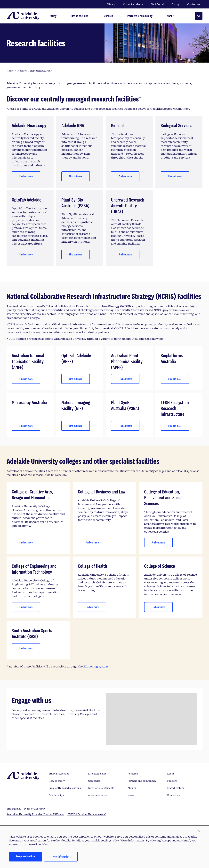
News (131, 795)
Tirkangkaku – (26, 809)
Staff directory (176, 788)
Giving (176, 4)
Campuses (94, 781)
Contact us (194, 4)
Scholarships (56, 795)
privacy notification (33, 841)
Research (133, 774)
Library (111, 4)
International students (101, 788)
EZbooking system (96, 667)
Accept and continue (26, 856)
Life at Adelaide (97, 774)
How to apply (57, 781)
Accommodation (98, 795)
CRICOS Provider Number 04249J (87, 814)
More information (61, 857)
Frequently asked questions (65, 788)
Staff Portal (157, 4)
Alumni (132, 788)
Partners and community (142, 781)
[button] (199, 831)
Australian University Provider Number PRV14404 (35, 814)
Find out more (26, 176)
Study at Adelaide (59, 774)
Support (172, 781)
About (171, 774)
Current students (133, 4)
